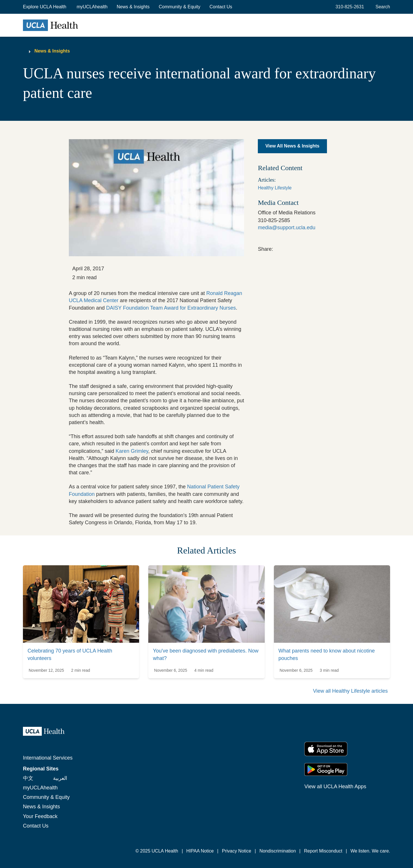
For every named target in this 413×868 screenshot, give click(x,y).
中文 (28, 778)
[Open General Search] (382, 7)
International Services (48, 758)
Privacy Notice (237, 851)
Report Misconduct (323, 851)
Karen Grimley (132, 451)
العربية (60, 778)
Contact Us (221, 7)
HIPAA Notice (200, 851)
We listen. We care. (370, 851)
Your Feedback (40, 816)
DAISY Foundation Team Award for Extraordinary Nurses (171, 308)
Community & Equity (180, 7)
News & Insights (133, 7)
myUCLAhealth (92, 7)
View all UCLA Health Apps (335, 787)
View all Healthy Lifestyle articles (350, 691)
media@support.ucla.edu (287, 228)
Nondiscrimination (277, 851)
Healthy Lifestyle (275, 188)
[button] (45, 7)
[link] (277, 248)
